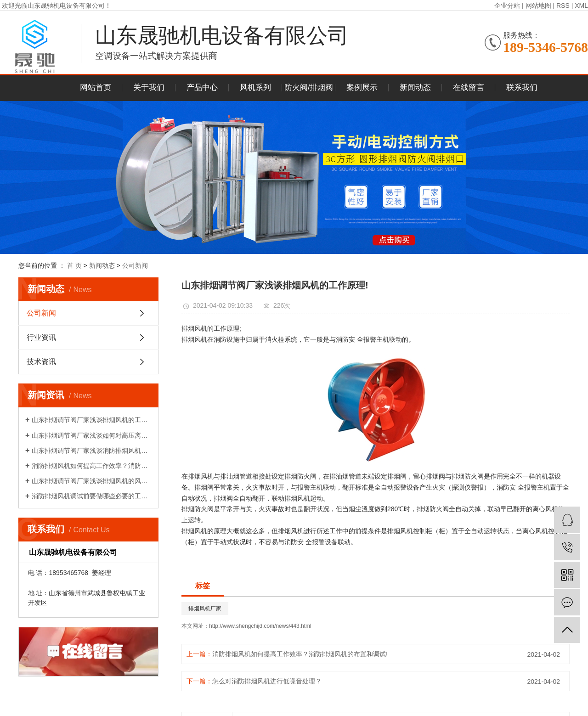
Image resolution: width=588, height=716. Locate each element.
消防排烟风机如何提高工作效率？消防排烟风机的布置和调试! (92, 466)
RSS (563, 6)
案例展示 (362, 87)
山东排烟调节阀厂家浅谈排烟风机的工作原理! (92, 420)
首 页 (74, 265)
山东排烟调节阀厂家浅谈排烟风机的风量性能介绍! (92, 481)
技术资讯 (41, 362)
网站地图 (538, 6)
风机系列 (255, 87)
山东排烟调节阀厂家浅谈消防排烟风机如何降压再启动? (92, 451)
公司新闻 (135, 265)
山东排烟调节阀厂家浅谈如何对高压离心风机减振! (92, 435)
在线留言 (469, 87)
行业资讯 (41, 337)
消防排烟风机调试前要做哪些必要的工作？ (92, 496)
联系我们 (522, 87)
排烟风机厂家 (205, 609)
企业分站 (507, 6)
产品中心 (202, 87)
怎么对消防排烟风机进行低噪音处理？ (267, 681)
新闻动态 (415, 87)
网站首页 (96, 87)
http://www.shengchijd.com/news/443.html (260, 626)
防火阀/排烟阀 (309, 87)
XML (581, 6)
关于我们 (149, 87)
